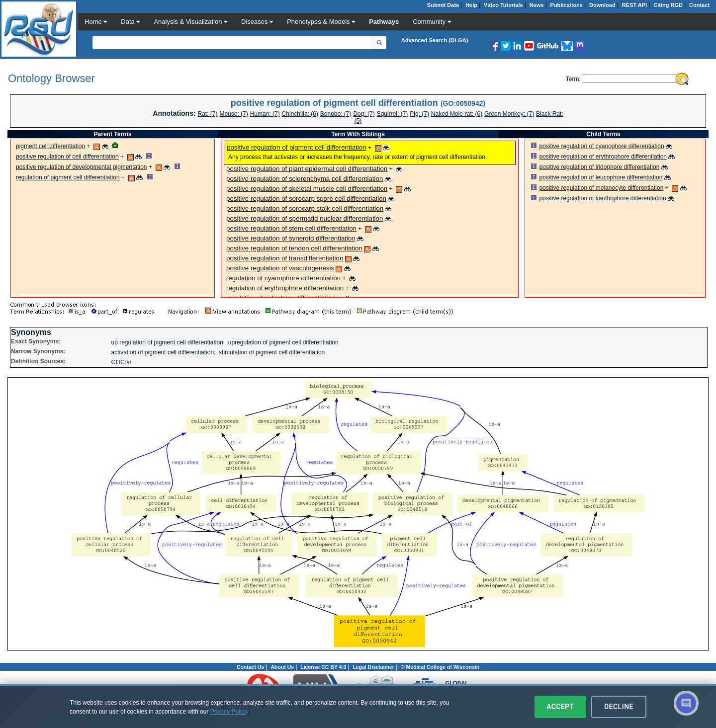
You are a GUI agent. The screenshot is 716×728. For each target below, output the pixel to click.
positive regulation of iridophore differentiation (599, 167)
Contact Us (250, 667)
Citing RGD (668, 5)
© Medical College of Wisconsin (440, 667)
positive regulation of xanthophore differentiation (602, 198)
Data (130, 22)
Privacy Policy (229, 712)
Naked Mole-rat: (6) (457, 114)
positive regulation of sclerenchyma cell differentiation (305, 179)
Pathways (384, 22)
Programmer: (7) (265, 114)
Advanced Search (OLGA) (435, 40)
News (537, 5)
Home (96, 22)
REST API (634, 5)
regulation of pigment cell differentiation (68, 177)
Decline (619, 707)
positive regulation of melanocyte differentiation (601, 188)
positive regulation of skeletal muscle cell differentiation (307, 189)
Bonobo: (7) (336, 114)
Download (602, 5)
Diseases (257, 22)
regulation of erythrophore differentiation (285, 288)
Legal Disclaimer (373, 667)
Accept (560, 707)
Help (471, 5)
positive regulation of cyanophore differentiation (601, 146)
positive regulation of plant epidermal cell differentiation (307, 169)
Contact (699, 5)
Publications (567, 5)
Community (432, 22)
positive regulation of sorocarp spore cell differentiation (306, 199)
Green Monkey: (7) (509, 114)
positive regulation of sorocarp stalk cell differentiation (305, 208)
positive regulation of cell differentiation (67, 157)
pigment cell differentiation (50, 146)
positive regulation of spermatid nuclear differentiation (305, 218)
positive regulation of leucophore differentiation (601, 177)
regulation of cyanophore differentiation (283, 278)
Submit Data (443, 5)
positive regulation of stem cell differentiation (291, 228)
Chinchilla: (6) (300, 114)
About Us (282, 667)
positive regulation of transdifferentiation (285, 258)
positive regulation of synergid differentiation (291, 238)
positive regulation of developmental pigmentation (82, 167)
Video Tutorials (503, 5)
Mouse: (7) (233, 114)
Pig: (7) (419, 114)
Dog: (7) (364, 114)
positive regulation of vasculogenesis (280, 268)
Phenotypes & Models (321, 22)
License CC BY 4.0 (323, 667)
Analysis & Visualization (190, 22)
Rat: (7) (207, 114)
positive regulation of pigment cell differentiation (297, 147)
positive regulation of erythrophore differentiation (603, 157)
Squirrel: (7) (393, 114)
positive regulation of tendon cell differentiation (294, 248)
